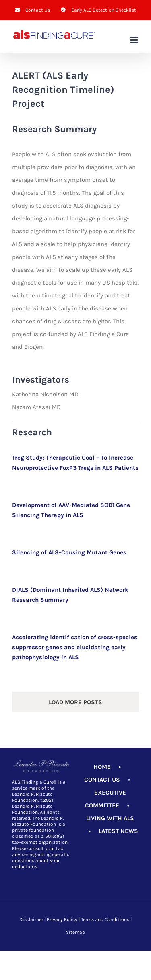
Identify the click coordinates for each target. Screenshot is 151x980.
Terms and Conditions (105, 919)
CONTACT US (102, 780)
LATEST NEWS (118, 831)
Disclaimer (31, 919)
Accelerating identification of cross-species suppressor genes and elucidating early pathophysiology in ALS (75, 647)
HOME (102, 767)
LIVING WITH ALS (110, 818)
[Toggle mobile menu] (135, 40)
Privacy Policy (62, 919)
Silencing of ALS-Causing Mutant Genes (69, 552)
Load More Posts (75, 702)
